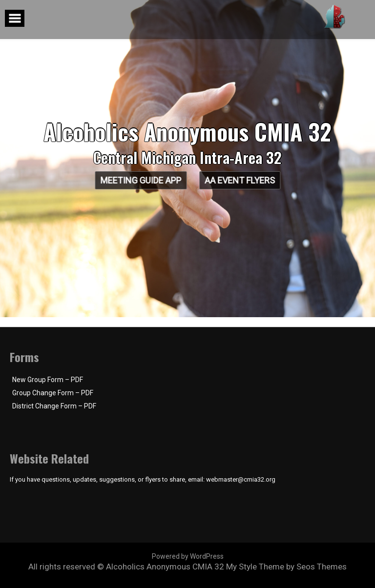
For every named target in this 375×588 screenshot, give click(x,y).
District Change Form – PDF (54, 406)
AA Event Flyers (241, 180)
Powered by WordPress (188, 556)
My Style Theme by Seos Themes (286, 567)
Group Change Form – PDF (53, 393)
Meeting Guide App (139, 180)
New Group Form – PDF (48, 380)
